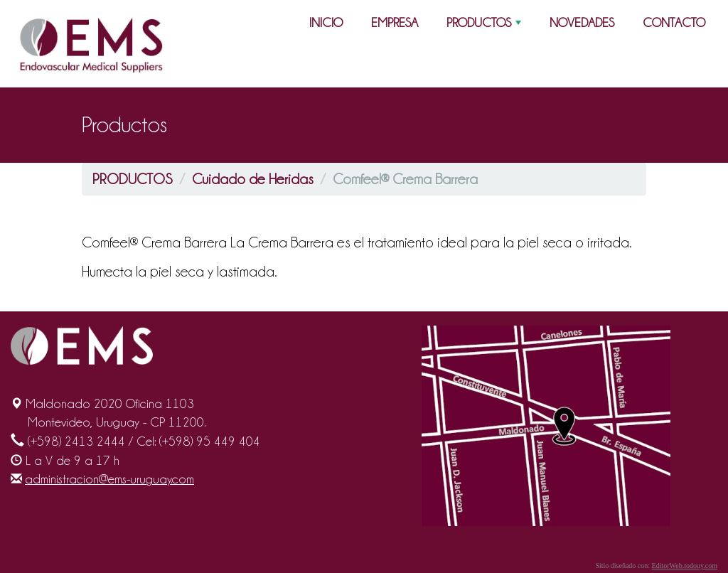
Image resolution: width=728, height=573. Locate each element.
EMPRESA (395, 22)
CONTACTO (674, 22)
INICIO (326, 22)
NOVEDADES (582, 22)
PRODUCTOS (485, 26)
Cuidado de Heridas (253, 179)
